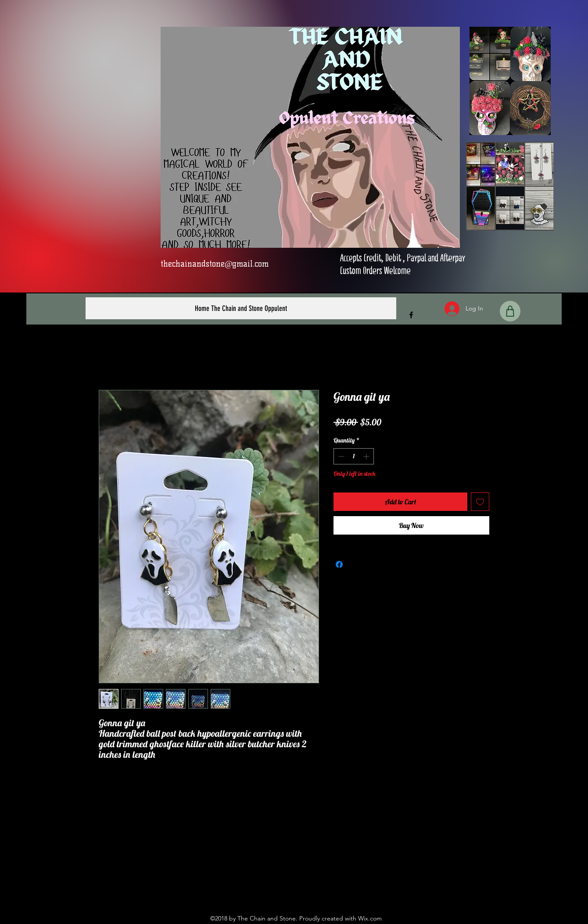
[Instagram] (301, 890)
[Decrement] (340, 456)
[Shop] (510, 311)
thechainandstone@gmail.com (215, 264)
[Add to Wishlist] (480, 502)
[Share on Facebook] (339, 564)
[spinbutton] (354, 456)
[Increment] (367, 456)
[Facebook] (411, 315)
